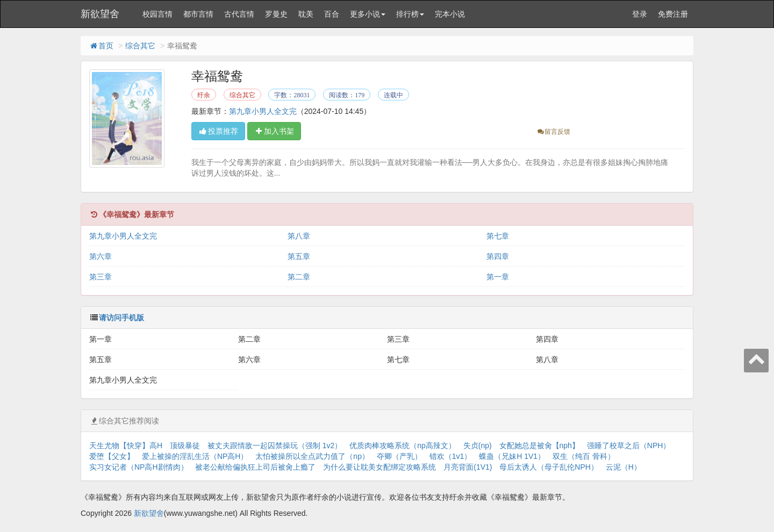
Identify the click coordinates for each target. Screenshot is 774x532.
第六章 (101, 256)
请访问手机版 (121, 318)
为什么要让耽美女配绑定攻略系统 (379, 467)
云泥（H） (623, 467)
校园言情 (157, 14)
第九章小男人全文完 (263, 111)
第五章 (299, 256)
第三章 (101, 277)
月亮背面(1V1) (468, 467)
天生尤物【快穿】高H (126, 445)
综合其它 (140, 46)
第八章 (299, 236)
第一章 (498, 277)
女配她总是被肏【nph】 (539, 445)
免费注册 (673, 14)
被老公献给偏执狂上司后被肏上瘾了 (255, 467)
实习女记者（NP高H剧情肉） (139, 467)
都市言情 (198, 14)
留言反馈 (553, 132)
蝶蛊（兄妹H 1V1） (512, 456)
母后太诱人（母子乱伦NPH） (549, 467)
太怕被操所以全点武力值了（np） (312, 456)
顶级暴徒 (185, 445)
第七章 (498, 236)
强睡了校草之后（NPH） (629, 445)
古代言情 (239, 14)
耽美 (306, 14)
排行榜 (410, 14)
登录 (640, 14)
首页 (101, 46)
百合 (332, 14)
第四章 (498, 256)
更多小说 (368, 14)
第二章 (299, 277)
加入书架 (274, 131)
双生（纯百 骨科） (584, 456)
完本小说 (450, 14)
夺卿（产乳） (399, 456)
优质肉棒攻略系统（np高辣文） (403, 445)
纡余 (204, 95)
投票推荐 (218, 131)
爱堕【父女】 (112, 456)
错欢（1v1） (451, 456)
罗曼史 (276, 14)
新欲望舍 (100, 14)
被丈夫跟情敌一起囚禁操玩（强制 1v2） (275, 445)
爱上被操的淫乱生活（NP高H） (195, 456)
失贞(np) (478, 445)
